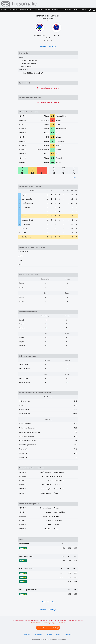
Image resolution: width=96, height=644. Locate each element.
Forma (84, 10)
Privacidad (27, 635)
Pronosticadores (26, 10)
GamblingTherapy (49, 623)
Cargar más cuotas (48, 602)
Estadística (67, 10)
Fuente (47, 10)
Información (69, 635)
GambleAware (36, 623)
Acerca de (49, 635)
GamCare (62, 623)
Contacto (58, 635)
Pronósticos (14, 10)
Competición (38, 10)
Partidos (4, 10)
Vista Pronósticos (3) (48, 46)
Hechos (76, 10)
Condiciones (38, 635)
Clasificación (57, 10)
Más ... (76, 177)
